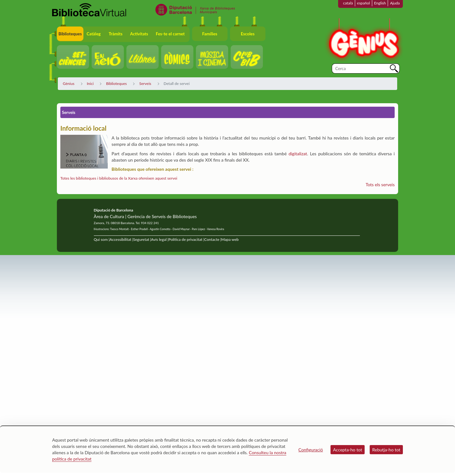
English (380, 3)
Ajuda (395, 3)
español (364, 3)
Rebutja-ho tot (386, 450)
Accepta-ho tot (348, 450)
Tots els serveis (380, 184)
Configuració (311, 450)
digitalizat (298, 154)
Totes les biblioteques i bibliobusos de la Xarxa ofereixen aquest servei (119, 178)
